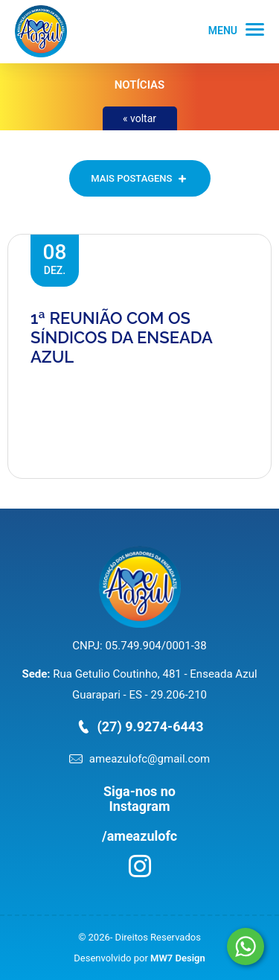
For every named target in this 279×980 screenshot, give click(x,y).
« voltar (139, 118)
